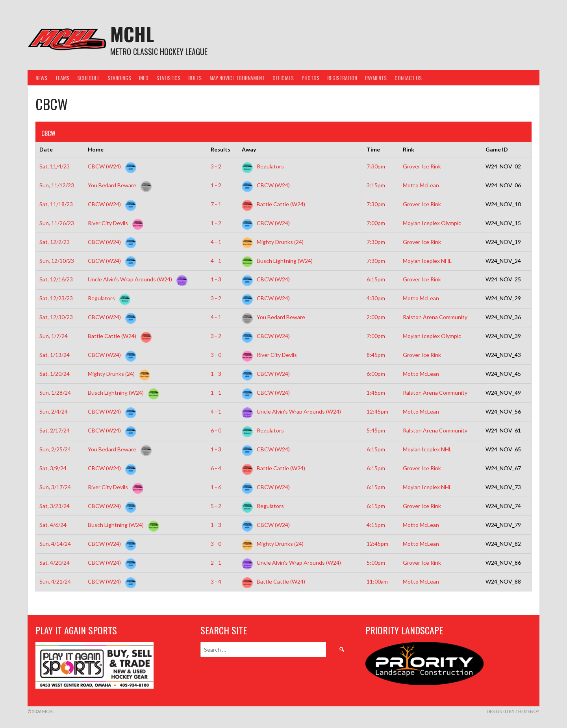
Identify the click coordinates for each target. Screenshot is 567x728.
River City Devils (114, 223)
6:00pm (376, 374)
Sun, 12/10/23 (57, 261)
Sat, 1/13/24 (55, 355)
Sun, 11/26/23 (57, 223)
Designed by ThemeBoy (513, 711)
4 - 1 (216, 242)
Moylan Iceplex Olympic (432, 223)
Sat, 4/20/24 (55, 563)
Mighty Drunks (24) (273, 242)
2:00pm (376, 317)
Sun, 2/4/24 (54, 411)
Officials (283, 78)
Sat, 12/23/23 (56, 298)
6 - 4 (216, 468)
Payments (376, 78)
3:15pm (376, 185)
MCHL (132, 34)
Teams (62, 78)
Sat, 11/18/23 (56, 204)
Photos (310, 78)
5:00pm (376, 563)
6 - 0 (216, 430)
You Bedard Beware (118, 185)
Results (220, 149)
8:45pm (376, 355)
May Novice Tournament (237, 78)
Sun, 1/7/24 (54, 336)
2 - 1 (216, 563)
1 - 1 (216, 393)
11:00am (377, 581)
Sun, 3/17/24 (55, 487)
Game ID (497, 149)
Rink (409, 149)
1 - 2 (216, 185)
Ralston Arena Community (435, 317)
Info (144, 78)
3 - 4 (216, 581)
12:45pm (377, 411)
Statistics (168, 78)
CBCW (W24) (110, 166)
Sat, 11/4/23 (55, 166)
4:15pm (376, 525)
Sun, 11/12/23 (57, 185)
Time (373, 149)
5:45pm (376, 430)
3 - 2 (216, 166)
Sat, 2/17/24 (55, 430)
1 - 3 (216, 279)
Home (96, 149)
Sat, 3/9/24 (53, 468)
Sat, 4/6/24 (53, 525)
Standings (119, 78)
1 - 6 (216, 487)
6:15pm (376, 279)
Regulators (263, 166)
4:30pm (376, 298)
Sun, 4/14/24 (55, 544)
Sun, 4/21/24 (55, 581)
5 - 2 (216, 506)
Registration (342, 78)
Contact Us (408, 78)
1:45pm (376, 393)
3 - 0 (216, 355)
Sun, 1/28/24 (55, 393)
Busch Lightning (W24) (277, 261)
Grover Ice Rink (422, 166)
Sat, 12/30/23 (56, 317)
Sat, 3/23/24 (55, 506)
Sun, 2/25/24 (55, 449)
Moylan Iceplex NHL (427, 261)
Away (249, 149)
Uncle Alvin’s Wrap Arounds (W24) (136, 279)
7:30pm (376, 166)
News (41, 78)
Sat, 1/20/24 (55, 374)
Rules (195, 78)
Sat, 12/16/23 (56, 279)
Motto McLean (421, 185)
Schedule (88, 78)
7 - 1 (216, 204)
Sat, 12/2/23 (55, 242)
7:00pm (376, 223)
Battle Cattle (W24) (273, 204)
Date (46, 149)
